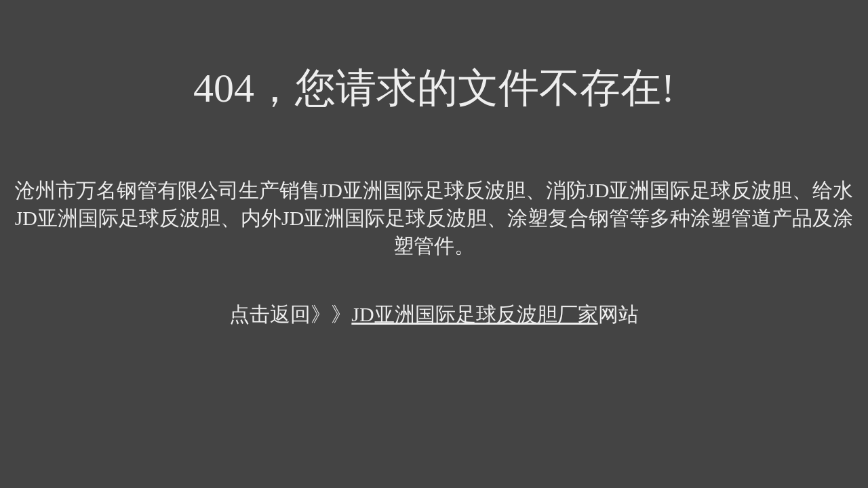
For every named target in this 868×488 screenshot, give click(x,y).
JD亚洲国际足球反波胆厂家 (474, 314)
